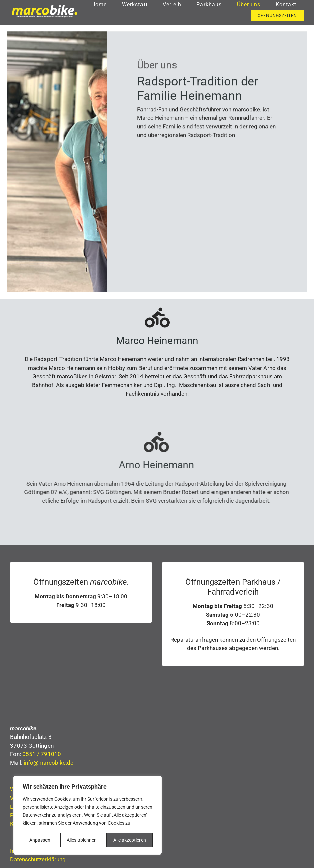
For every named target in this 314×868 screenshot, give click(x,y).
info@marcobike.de (49, 764)
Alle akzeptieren (130, 840)
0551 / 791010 (42, 755)
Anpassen (40, 840)
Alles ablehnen (82, 840)
